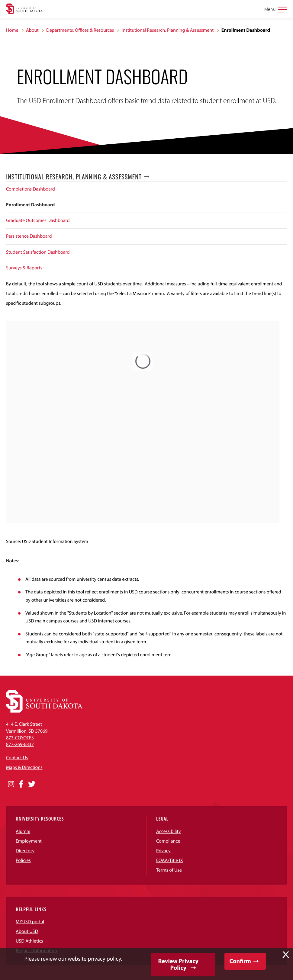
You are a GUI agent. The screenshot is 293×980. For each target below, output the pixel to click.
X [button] (286, 955)
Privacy (163, 851)
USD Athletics (29, 941)
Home (12, 30)
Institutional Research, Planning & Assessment (168, 30)
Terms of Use (169, 870)
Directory (25, 851)
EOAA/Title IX (170, 860)
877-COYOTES (20, 738)
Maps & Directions (24, 767)
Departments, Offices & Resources (80, 30)
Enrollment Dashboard (30, 205)
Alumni (23, 831)
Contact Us (17, 758)
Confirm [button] (240, 961)
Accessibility (169, 831)
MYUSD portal (30, 922)
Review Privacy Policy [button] (178, 964)
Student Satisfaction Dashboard (38, 252)
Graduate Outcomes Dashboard (38, 220)
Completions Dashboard (31, 189)
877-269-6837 (20, 744)
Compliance (168, 841)
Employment (29, 841)
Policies (23, 860)
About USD (27, 931)
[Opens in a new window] (11, 784)
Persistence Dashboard (29, 236)
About (32, 30)
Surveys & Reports (24, 268)
